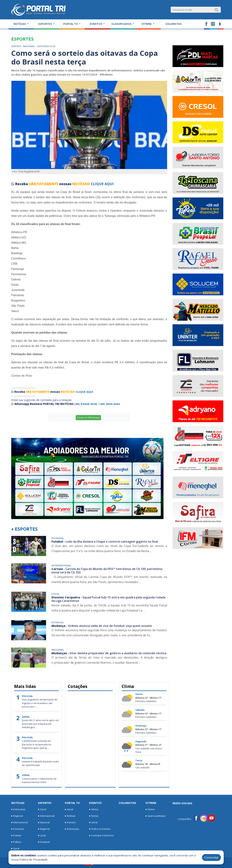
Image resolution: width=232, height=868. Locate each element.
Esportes (45, 803)
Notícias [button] (20, 24)
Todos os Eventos (100, 829)
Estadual (44, 842)
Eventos (70, 823)
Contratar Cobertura (101, 836)
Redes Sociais (182, 803)
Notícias (18, 803)
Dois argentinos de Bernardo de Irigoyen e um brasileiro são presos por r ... (40, 703)
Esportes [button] (45, 24)
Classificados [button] (122, 24)
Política (16, 842)
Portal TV (72, 803)
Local (42, 836)
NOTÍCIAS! (81, 184)
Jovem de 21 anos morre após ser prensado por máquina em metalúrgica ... (40, 724)
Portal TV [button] (71, 24)
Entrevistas (18, 809)
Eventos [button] (96, 24)
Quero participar (156, 816)
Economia (18, 829)
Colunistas (173, 24)
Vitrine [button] (147, 24)
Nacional (44, 823)
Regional (17, 816)
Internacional (19, 823)
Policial (16, 836)
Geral (15, 849)
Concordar (211, 857)
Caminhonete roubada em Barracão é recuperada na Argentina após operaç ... (37, 744)
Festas (94, 816)
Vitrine (94, 809)
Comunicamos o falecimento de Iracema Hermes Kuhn (39, 780)
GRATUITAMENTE (44, 184)
